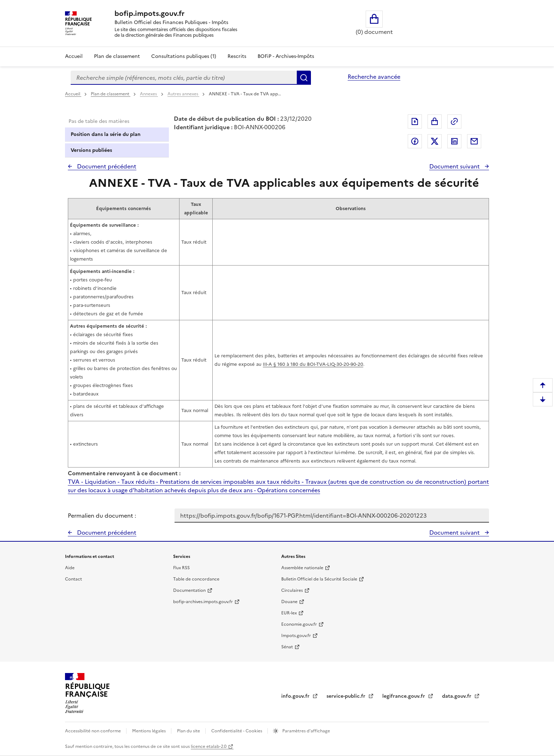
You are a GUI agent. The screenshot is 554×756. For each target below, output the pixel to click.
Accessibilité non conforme (93, 731)
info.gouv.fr (296, 696)
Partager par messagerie (474, 141)
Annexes (149, 94)
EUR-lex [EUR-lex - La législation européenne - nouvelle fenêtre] (289, 613)
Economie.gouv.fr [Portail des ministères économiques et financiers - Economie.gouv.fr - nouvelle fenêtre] (299, 624)
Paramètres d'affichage (306, 731)
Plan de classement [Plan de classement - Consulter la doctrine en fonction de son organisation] (117, 56)
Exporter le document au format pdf (415, 121)
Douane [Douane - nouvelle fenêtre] (289, 602)
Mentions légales (149, 731)
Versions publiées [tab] (91, 150)
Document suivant (455, 166)
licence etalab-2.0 (209, 746)
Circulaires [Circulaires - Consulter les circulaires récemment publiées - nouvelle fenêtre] (292, 590)
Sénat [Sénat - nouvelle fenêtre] (287, 647)
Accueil (74, 56)
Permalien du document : (102, 516)
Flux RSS (181, 568)
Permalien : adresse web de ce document (454, 121)
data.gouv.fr (457, 696)
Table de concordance (196, 579)
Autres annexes (183, 94)
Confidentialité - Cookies (237, 731)
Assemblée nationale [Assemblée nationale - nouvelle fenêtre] (302, 568)
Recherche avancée (374, 77)
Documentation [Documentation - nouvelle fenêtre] (189, 590)
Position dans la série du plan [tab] (106, 134)
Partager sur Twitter (435, 141)
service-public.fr (347, 696)
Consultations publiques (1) (184, 56)
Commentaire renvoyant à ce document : (124, 473)
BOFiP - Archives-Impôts (286, 56)
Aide (70, 568)
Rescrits (237, 56)
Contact (73, 579)
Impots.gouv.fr (296, 636)
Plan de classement (111, 94)
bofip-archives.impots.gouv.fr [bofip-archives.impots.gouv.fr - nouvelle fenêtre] (203, 602)
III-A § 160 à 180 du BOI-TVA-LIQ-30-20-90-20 (313, 364)
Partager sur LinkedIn (454, 141)
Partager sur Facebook (415, 141)
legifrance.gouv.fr (404, 696)
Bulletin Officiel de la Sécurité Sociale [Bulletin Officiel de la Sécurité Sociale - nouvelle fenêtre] (319, 579)
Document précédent (106, 166)
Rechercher (304, 78)
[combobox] (184, 78)
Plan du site (189, 731)
